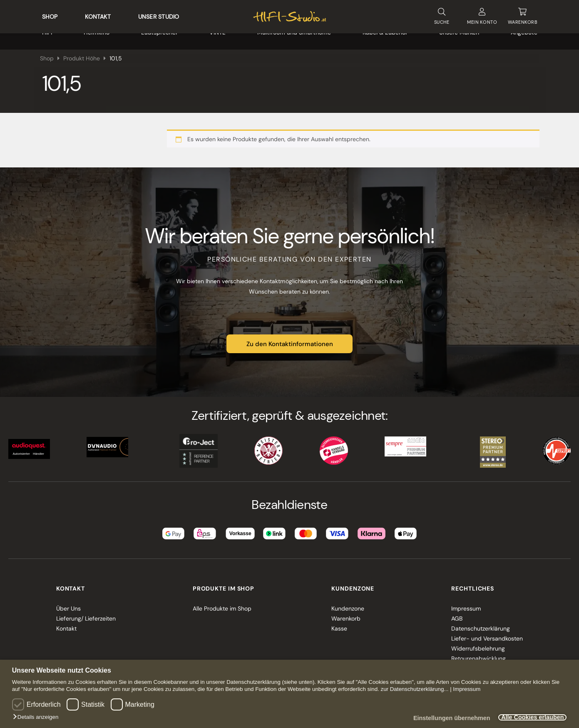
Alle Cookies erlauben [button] (529, 718)
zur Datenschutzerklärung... (414, 689)
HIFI (47, 37)
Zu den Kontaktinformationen (290, 340)
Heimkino (97, 37)
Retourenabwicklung (478, 655)
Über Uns (68, 605)
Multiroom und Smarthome (294, 37)
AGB (457, 615)
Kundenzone (348, 605)
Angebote (524, 37)
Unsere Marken (459, 37)
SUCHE (442, 14)
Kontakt (98, 15)
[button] (38, 717)
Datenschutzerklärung (481, 625)
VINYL (217, 37)
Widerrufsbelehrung (478, 645)
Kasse (339, 625)
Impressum (467, 689)
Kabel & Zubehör (385, 37)
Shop (50, 15)
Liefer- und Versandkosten (487, 635)
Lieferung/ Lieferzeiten (86, 615)
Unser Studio (159, 15)
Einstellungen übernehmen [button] (442, 718)
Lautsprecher (159, 37)
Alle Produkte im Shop (222, 605)
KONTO (482, 15)
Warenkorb (346, 615)
